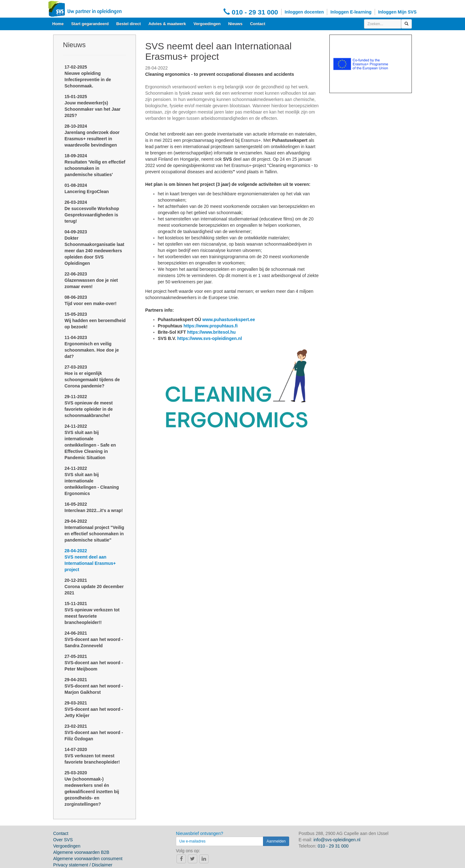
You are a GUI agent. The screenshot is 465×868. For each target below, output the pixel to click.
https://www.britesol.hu (211, 332)
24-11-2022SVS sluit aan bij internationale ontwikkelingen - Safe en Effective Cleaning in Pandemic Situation (90, 442)
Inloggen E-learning (351, 12)
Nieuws (235, 24)
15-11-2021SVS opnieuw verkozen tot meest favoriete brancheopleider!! (92, 613)
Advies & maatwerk (167, 24)
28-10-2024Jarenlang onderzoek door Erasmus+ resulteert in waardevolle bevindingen (92, 136)
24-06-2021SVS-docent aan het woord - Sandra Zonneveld (94, 639)
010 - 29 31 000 (251, 12)
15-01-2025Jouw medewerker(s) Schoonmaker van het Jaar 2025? (92, 106)
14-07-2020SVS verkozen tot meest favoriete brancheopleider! (92, 756)
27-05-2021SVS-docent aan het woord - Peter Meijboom (94, 663)
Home (58, 24)
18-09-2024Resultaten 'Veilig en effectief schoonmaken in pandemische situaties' (95, 165)
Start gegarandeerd (90, 24)
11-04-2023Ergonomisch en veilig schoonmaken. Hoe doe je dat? (92, 347)
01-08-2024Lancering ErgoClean (87, 188)
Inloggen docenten (304, 12)
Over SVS (63, 840)
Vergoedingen (207, 24)
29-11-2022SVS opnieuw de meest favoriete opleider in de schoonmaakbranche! (89, 406)
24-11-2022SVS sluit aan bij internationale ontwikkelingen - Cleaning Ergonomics (92, 481)
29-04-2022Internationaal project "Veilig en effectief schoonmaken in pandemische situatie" (94, 531)
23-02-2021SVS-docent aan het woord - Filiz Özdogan (94, 732)
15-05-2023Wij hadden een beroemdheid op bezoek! (95, 320)
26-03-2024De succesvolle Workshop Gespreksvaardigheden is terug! (92, 212)
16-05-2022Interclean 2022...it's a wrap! (94, 507)
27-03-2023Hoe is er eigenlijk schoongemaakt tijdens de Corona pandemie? (92, 376)
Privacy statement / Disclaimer (83, 865)
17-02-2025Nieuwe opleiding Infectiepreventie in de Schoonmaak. (88, 76)
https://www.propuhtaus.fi (210, 326)
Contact (258, 24)
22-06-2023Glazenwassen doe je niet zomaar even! (91, 280)
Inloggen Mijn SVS (397, 12)
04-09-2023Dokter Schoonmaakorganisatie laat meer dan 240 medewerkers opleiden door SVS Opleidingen (94, 248)
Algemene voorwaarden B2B (81, 852)
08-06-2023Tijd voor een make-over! (90, 300)
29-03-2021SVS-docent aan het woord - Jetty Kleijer (94, 709)
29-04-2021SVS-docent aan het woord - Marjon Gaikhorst (94, 686)
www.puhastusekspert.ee (229, 320)
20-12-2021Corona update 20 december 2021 (94, 587)
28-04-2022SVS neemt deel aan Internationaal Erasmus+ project (90, 560)
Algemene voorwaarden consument (88, 859)
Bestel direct (129, 24)
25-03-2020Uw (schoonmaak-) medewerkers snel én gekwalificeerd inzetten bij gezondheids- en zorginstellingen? (92, 788)
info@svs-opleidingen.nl (337, 840)
